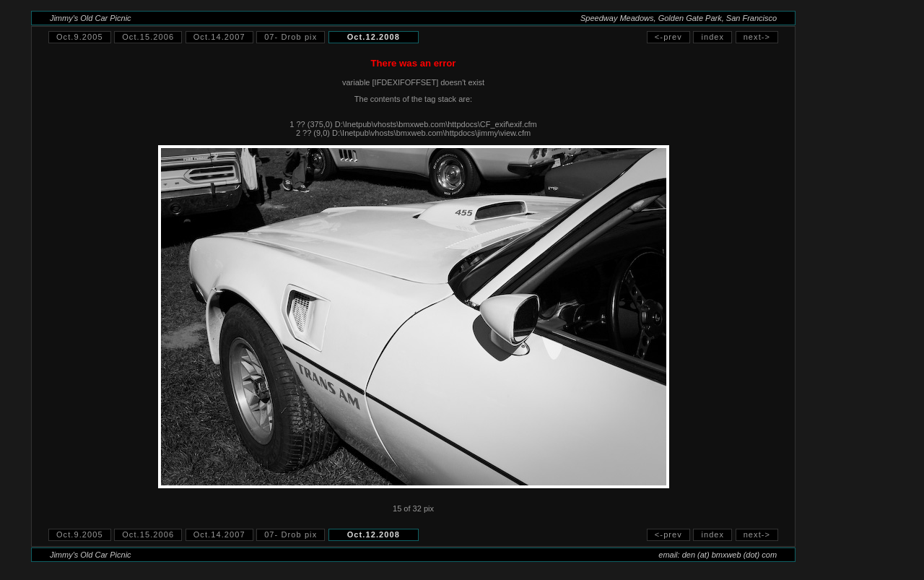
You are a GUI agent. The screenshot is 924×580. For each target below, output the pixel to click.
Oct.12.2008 (374, 37)
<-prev (668, 37)
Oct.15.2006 (148, 37)
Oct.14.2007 (219, 37)
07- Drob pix (291, 37)
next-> (757, 37)
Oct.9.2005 (80, 37)
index (712, 37)
